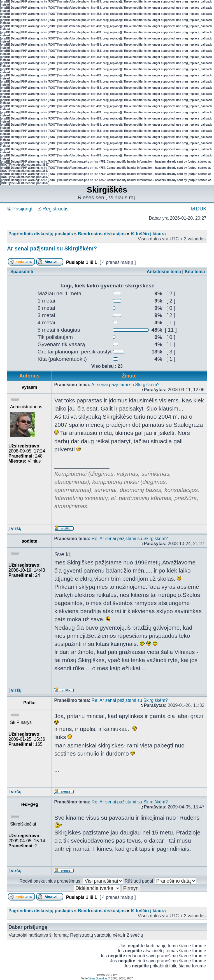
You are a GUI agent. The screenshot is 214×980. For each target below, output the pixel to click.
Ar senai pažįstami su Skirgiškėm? (52, 248)
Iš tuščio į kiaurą (148, 234)
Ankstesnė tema (164, 272)
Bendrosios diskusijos (102, 234)
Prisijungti (21, 209)
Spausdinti (22, 272)
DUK (199, 209)
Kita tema (195, 272)
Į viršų (15, 528)
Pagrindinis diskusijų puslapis (41, 234)
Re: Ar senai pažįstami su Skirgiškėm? (130, 539)
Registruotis (53, 209)
